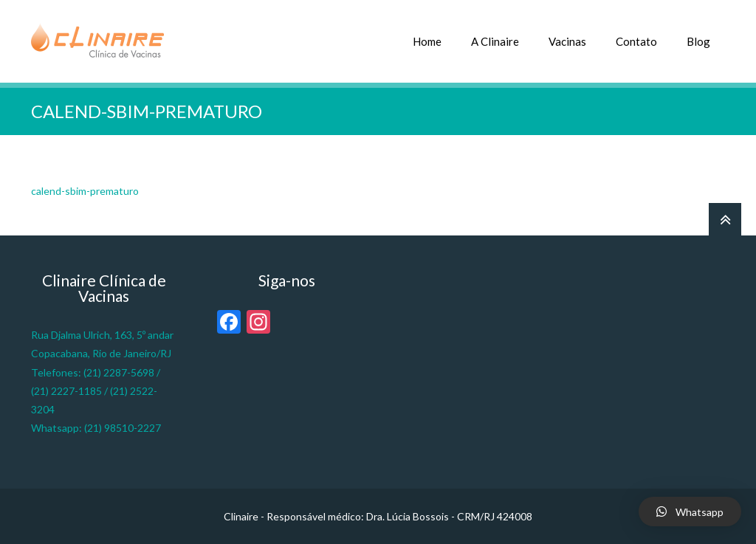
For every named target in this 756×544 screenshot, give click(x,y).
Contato (636, 41)
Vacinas (567, 41)
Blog (698, 41)
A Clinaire (495, 41)
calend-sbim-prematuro (85, 191)
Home (427, 41)
